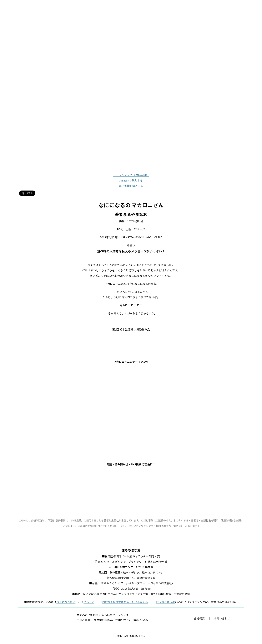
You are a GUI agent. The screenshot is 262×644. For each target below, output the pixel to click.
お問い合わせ (222, 618)
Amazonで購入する (131, 180)
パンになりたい (66, 602)
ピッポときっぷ (165, 602)
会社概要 (199, 618)
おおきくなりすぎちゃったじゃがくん (125, 602)
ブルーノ (89, 602)
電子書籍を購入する (131, 186)
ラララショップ (131, 175)
